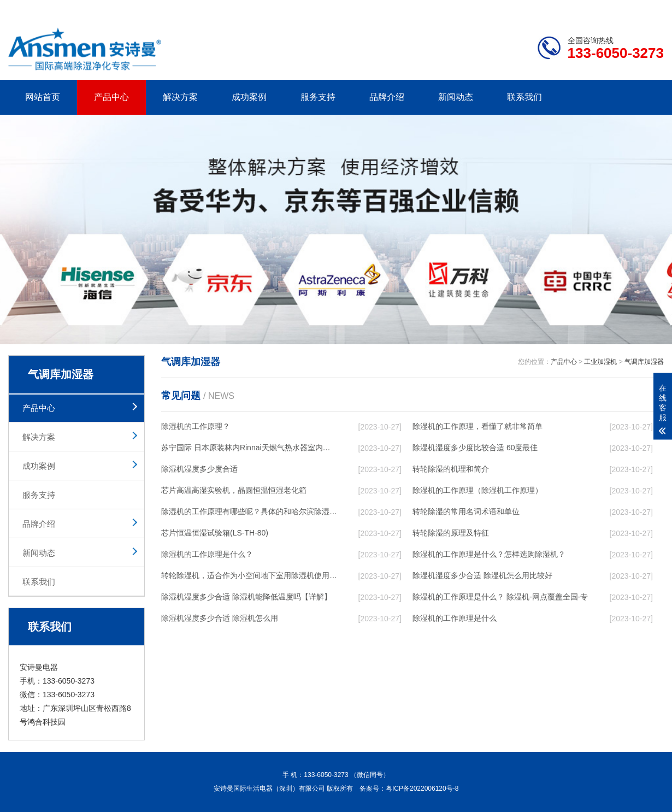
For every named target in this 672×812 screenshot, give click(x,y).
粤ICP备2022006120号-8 (422, 789)
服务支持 (318, 97)
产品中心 (111, 97)
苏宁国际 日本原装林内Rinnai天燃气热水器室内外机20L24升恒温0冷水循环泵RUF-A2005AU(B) (249, 448)
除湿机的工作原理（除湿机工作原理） (478, 490)
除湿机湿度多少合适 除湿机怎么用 (220, 618)
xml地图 (650, 9)
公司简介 (499, 9)
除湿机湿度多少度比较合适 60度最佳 (475, 448)
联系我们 (524, 97)
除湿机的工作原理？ (196, 426)
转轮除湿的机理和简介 (451, 469)
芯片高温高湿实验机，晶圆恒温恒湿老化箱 (234, 490)
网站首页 (43, 97)
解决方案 (180, 97)
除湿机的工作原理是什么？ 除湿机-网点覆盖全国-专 (500, 597)
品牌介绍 (387, 97)
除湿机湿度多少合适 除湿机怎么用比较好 (482, 575)
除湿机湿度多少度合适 (199, 469)
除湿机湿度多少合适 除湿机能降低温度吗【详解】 (246, 597)
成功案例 (249, 97)
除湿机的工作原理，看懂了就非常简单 (478, 426)
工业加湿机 (600, 362)
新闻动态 (456, 97)
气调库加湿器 (644, 362)
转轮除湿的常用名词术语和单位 (466, 511)
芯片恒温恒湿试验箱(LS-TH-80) (215, 533)
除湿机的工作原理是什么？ (207, 554)
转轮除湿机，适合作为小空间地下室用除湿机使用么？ (249, 575)
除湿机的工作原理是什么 (455, 618)
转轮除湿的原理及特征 (451, 533)
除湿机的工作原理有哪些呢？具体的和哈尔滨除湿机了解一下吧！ (249, 511)
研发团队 (550, 9)
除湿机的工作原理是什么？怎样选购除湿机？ (489, 554)
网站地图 (601, 9)
